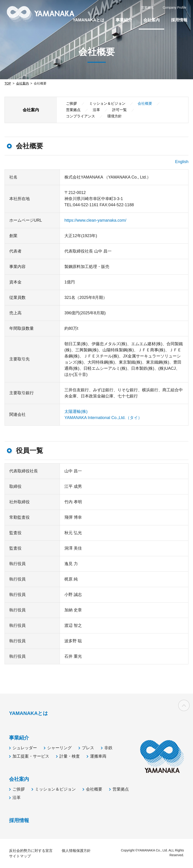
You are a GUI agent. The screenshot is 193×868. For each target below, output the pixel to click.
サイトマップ (20, 856)
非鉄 (108, 748)
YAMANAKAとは (89, 20)
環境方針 (115, 116)
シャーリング (59, 748)
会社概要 (94, 789)
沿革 (96, 110)
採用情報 (179, 20)
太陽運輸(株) (76, 412)
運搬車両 (98, 756)
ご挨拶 (71, 103)
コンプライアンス (81, 116)
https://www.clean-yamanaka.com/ (95, 220)
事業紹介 (124, 20)
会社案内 (22, 83)
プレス (88, 748)
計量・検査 (70, 756)
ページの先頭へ (184, 706)
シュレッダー (25, 748)
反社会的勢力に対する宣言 (31, 851)
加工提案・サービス (31, 756)
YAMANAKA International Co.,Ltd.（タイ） (103, 418)
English (182, 162)
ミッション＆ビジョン (107, 103)
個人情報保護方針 (76, 851)
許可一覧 (120, 110)
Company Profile (175, 7)
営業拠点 (73, 110)
